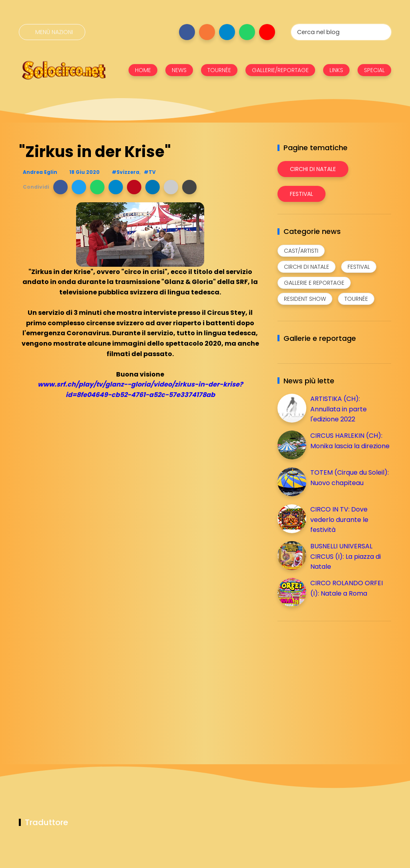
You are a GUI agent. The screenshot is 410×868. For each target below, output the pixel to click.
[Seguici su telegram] (227, 32)
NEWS (179, 70)
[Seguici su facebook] (187, 32)
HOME (143, 70)
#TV (150, 172)
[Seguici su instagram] (207, 32)
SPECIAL (374, 70)
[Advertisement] (338, 683)
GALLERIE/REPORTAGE (280, 70)
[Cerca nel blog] (341, 32)
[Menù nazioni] (52, 32)
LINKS (336, 70)
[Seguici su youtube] (267, 32)
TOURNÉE (219, 70)
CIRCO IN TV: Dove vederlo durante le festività (339, 520)
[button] (60, 187)
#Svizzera (126, 172)
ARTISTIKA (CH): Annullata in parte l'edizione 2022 (339, 409)
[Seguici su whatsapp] (247, 32)
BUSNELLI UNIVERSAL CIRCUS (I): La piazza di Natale (346, 556)
